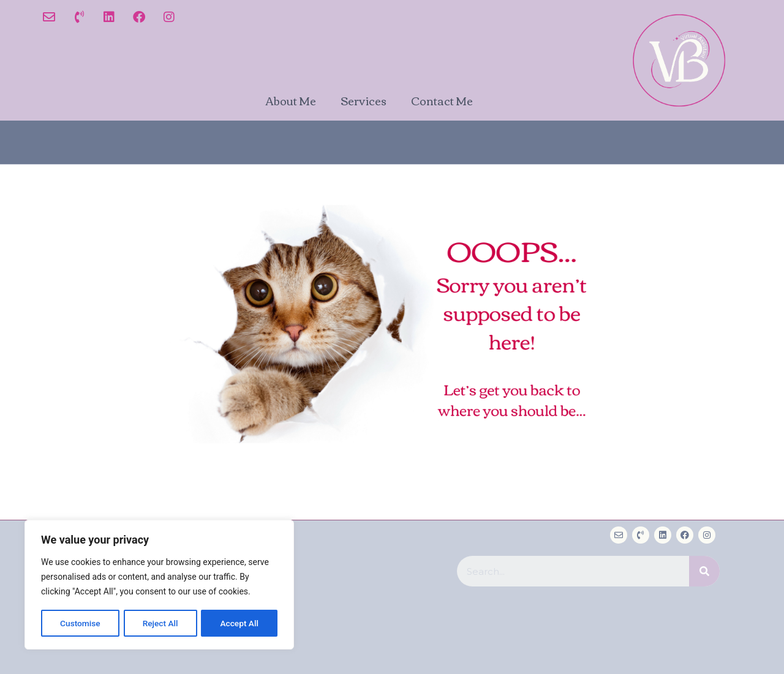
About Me (291, 100)
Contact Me (442, 100)
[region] (159, 585)
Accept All (239, 623)
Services (364, 100)
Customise (80, 623)
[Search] (704, 571)
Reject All (160, 623)
